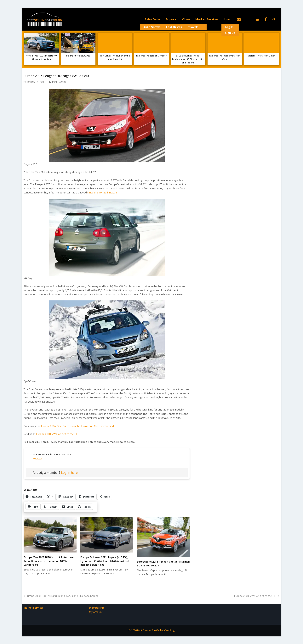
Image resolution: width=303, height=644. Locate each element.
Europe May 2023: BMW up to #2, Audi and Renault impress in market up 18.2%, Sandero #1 (49, 561)
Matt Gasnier (59, 82)
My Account (96, 612)
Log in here (69, 473)
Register (37, 458)
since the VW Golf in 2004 (102, 192)
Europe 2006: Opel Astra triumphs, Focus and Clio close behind (77, 426)
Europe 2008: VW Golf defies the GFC (58, 434)
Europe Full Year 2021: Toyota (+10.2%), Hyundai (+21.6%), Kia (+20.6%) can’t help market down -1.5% (105, 561)
